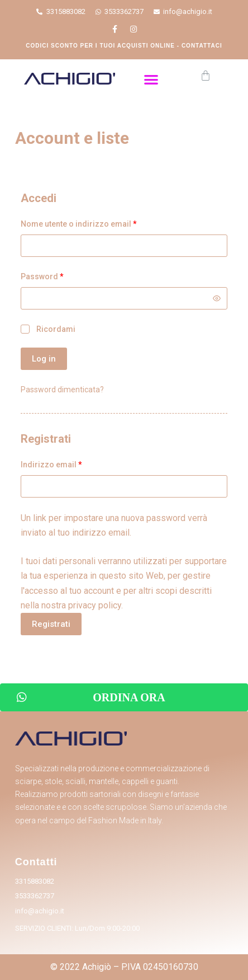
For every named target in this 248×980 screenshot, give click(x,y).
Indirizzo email (51, 465)
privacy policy (95, 605)
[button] (152, 79)
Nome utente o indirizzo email (79, 224)
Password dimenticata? (62, 390)
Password (42, 276)
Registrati (51, 624)
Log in (44, 359)
